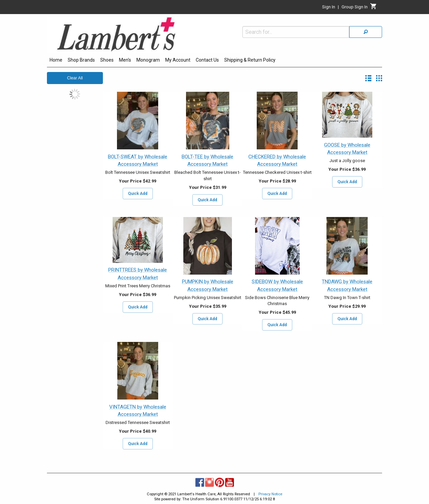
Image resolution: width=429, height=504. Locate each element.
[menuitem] (56, 61)
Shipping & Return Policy (250, 60)
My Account (178, 60)
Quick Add (138, 194)
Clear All (75, 78)
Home (56, 60)
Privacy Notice (270, 494)
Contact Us (207, 60)
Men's (125, 60)
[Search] (366, 32)
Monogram (148, 60)
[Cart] (374, 8)
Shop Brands (81, 60)
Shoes (107, 60)
